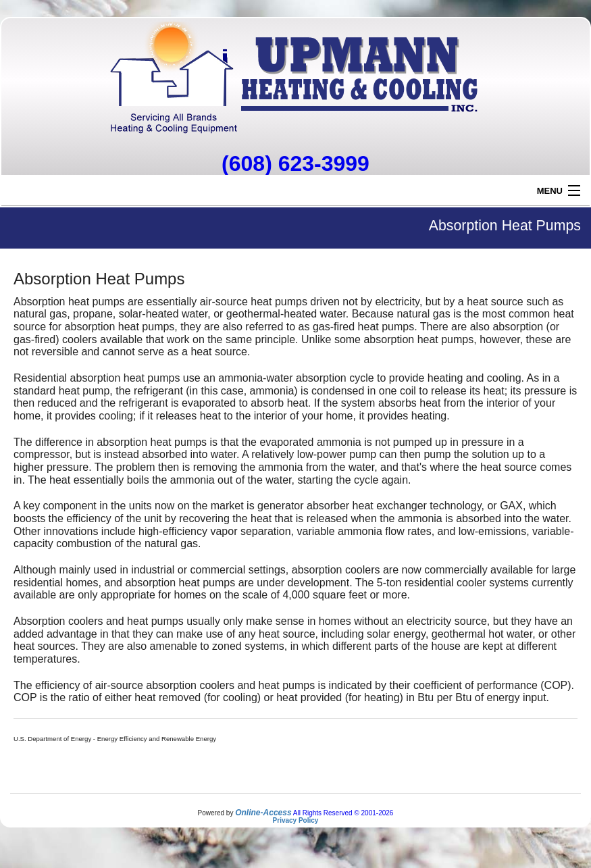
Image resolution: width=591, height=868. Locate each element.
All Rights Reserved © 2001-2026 (343, 813)
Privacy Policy (296, 820)
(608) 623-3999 (295, 163)
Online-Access (263, 813)
